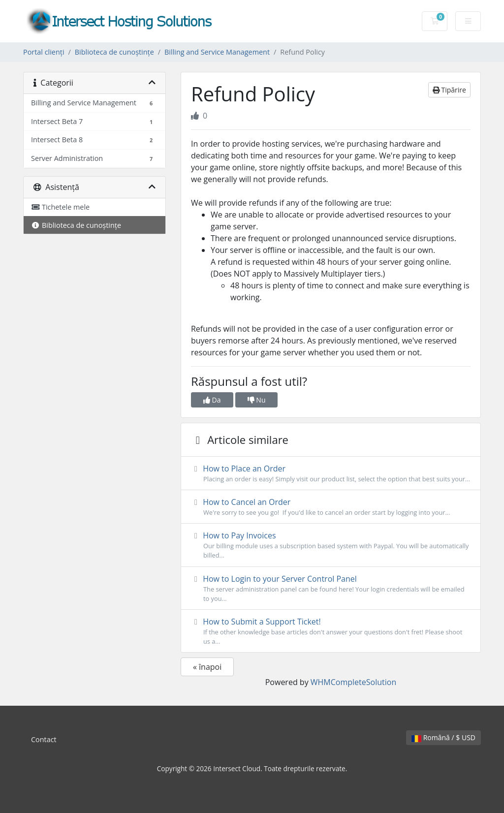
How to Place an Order (331, 473)
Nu (257, 400)
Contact (44, 739)
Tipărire (449, 90)
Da (212, 400)
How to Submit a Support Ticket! (331, 631)
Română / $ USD (443, 737)
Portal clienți (44, 52)
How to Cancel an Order (331, 507)
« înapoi (207, 667)
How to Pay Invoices (331, 545)
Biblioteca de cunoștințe (114, 52)
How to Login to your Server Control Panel (331, 588)
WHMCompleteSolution (353, 682)
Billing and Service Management (217, 52)
